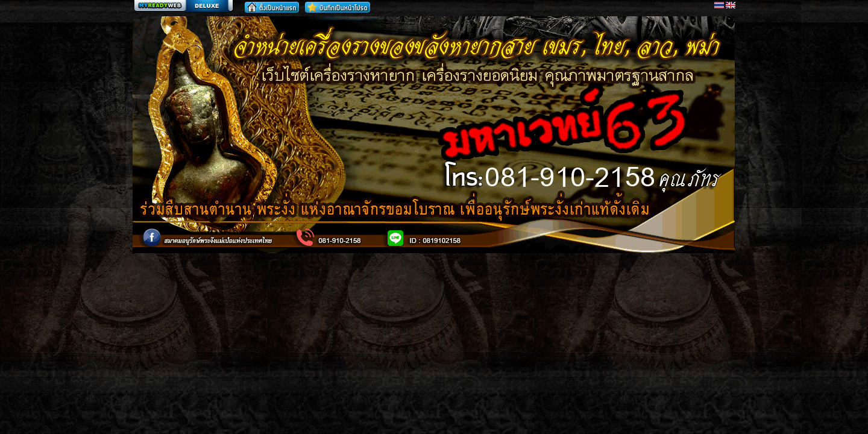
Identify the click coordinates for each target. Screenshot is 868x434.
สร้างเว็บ (183, 7)
